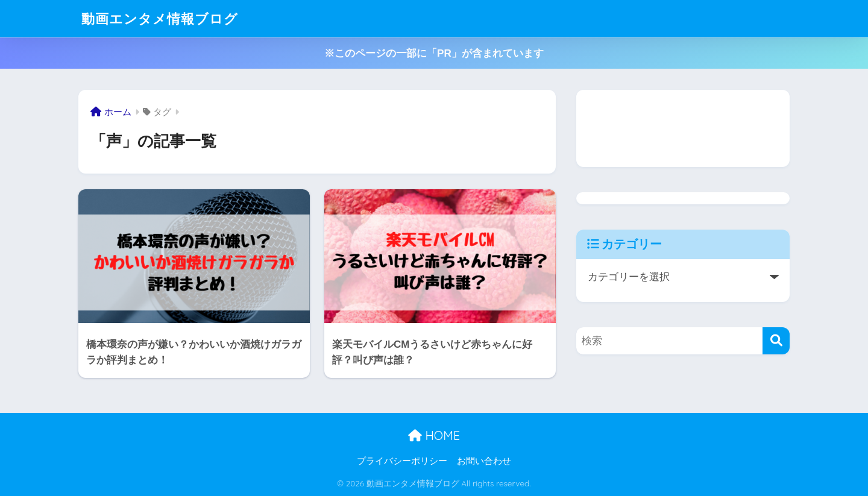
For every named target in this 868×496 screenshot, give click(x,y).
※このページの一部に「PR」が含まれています (434, 53)
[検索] (776, 341)
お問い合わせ (484, 461)
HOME (434, 435)
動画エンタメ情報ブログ (163, 18)
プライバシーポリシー (402, 461)
